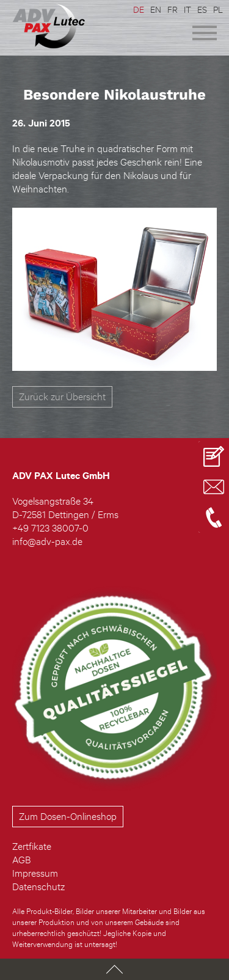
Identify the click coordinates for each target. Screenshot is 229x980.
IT (187, 9)
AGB (21, 860)
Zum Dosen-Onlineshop (68, 816)
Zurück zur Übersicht (62, 397)
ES (202, 9)
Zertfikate (32, 846)
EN (156, 9)
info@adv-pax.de (47, 541)
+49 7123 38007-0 (50, 528)
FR (173, 9)
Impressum (35, 873)
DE (139, 9)
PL (218, 9)
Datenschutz (38, 887)
